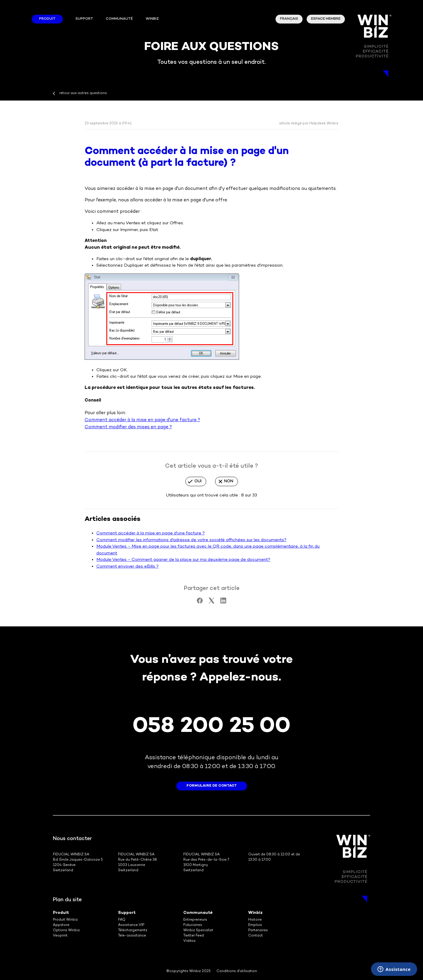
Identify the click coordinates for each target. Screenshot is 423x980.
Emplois (255, 925)
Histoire (255, 920)
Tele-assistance (132, 936)
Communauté (119, 19)
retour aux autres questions (83, 93)
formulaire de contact (212, 786)
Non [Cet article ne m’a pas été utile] (229, 481)
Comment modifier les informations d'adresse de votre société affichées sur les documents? (191, 540)
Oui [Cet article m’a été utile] (198, 481)
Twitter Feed (194, 936)
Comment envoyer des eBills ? (127, 566)
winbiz (152, 19)
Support (84, 19)
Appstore (61, 925)
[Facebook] (200, 602)
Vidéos (189, 941)
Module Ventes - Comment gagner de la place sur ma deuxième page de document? (183, 560)
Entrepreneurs (195, 920)
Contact (256, 936)
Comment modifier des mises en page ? (128, 427)
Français (289, 19)
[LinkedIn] (223, 602)
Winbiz (255, 913)
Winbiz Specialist (198, 930)
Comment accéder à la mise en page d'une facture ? (142, 420)
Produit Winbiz (65, 920)
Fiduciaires (193, 925)
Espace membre (326, 19)
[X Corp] (211, 602)
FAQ (122, 920)
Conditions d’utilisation (237, 971)
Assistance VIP (131, 925)
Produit (47, 19)
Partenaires (258, 930)
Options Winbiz (66, 930)
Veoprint (60, 936)
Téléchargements (133, 930)
